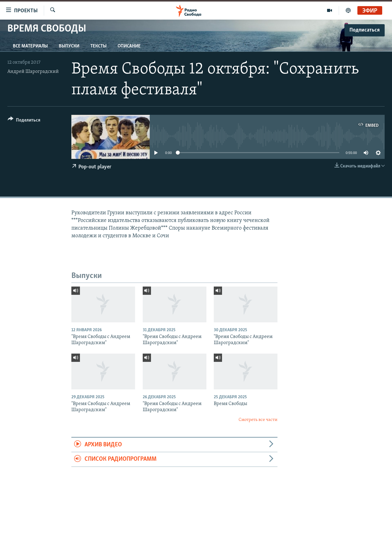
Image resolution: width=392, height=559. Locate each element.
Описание (129, 46)
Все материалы (30, 46)
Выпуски (69, 46)
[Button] (24, 121)
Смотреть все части (258, 420)
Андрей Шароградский (33, 72)
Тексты (98, 46)
